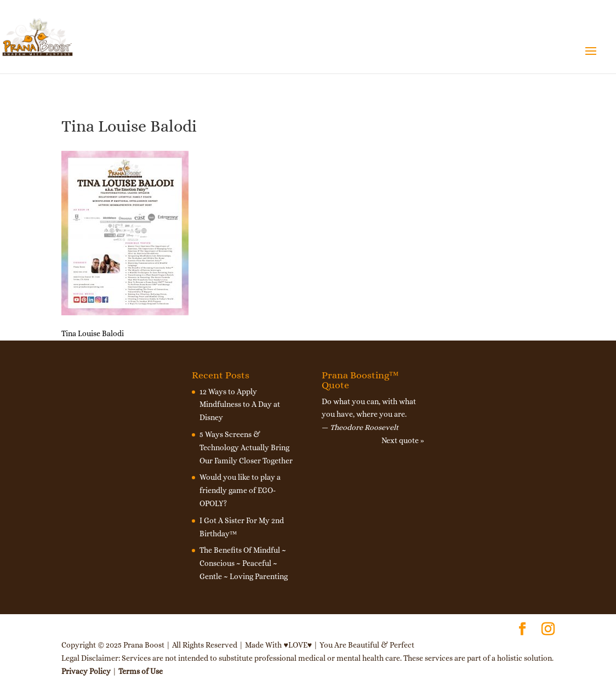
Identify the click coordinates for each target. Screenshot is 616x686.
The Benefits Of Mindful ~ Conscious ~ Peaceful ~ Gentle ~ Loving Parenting (244, 563)
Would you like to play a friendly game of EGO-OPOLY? (240, 490)
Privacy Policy (86, 671)
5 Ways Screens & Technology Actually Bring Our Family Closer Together (246, 447)
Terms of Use (141, 671)
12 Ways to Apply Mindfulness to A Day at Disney (240, 405)
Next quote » (403, 440)
